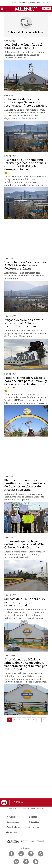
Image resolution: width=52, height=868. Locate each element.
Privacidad (34, 822)
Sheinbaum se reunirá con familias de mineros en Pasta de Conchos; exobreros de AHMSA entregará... (25, 485)
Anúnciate (12, 832)
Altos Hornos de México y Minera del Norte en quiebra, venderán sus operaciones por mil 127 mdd (26, 664)
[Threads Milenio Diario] (41, 854)
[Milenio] (26, 9)
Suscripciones (14, 827)
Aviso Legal (35, 827)
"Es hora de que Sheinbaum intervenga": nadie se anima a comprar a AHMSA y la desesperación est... (25, 165)
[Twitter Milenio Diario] (21, 854)
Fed (19, 3)
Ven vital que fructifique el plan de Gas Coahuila (23, 46)
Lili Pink (45, 3)
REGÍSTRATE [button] (46, 9)
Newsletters (13, 817)
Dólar (14, 3)
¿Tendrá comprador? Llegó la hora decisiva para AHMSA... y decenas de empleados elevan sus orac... (26, 382)
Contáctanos (13, 822)
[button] (2, 9)
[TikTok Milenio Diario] (26, 862)
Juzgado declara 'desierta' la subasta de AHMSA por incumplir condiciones (24, 323)
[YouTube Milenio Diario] (16, 862)
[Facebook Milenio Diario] (11, 854)
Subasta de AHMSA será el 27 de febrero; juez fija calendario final (25, 602)
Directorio (34, 817)
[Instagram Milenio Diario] (31, 854)
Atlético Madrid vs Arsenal (32, 3)
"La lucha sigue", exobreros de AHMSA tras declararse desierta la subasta (26, 265)
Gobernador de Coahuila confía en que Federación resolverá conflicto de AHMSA (26, 102)
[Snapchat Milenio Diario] (36, 862)
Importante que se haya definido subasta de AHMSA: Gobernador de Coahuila (25, 544)
